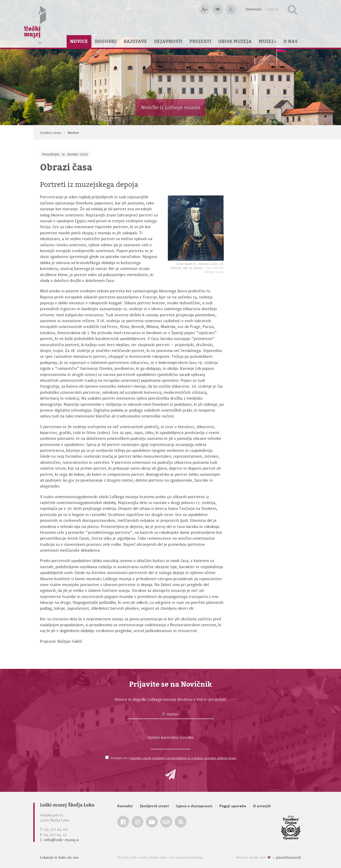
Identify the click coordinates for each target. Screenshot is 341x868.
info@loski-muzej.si (62, 840)
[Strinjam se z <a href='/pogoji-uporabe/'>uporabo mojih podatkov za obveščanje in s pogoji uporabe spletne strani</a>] (107, 757)
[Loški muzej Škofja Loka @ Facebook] (123, 822)
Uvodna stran (51, 133)
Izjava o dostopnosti (194, 806)
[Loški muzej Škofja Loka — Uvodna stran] (35, 24)
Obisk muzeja (235, 41)
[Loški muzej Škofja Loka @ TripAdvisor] (166, 822)
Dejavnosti (168, 41)
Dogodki (106, 41)
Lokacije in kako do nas (59, 857)
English (273, 9)
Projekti (200, 41)
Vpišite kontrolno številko (171, 738)
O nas (291, 41)
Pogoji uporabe (233, 806)
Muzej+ (268, 41)
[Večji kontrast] (218, 9)
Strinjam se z (173, 758)
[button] (170, 775)
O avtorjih (262, 806)
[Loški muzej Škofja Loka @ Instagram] (137, 822)
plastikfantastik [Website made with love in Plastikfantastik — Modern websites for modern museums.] (289, 858)
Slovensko (254, 9)
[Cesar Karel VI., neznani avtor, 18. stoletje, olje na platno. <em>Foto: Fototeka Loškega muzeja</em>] (196, 228)
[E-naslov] (171, 715)
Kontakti (125, 806)
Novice (79, 41)
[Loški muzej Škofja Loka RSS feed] (181, 822)
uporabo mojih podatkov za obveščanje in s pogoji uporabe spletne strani (183, 758)
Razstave (135, 41)
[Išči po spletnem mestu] (292, 9)
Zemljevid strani (154, 806)
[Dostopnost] (231, 9)
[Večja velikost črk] (204, 9)
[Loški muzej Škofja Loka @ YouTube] (152, 822)
